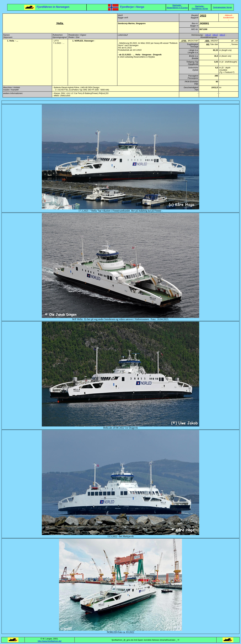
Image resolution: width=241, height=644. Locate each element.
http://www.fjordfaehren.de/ (50, 641)
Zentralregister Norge (222, 7)
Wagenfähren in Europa (177, 8)
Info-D (208, 35)
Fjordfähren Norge (200, 9)
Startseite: (177, 5)
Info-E (215, 35)
